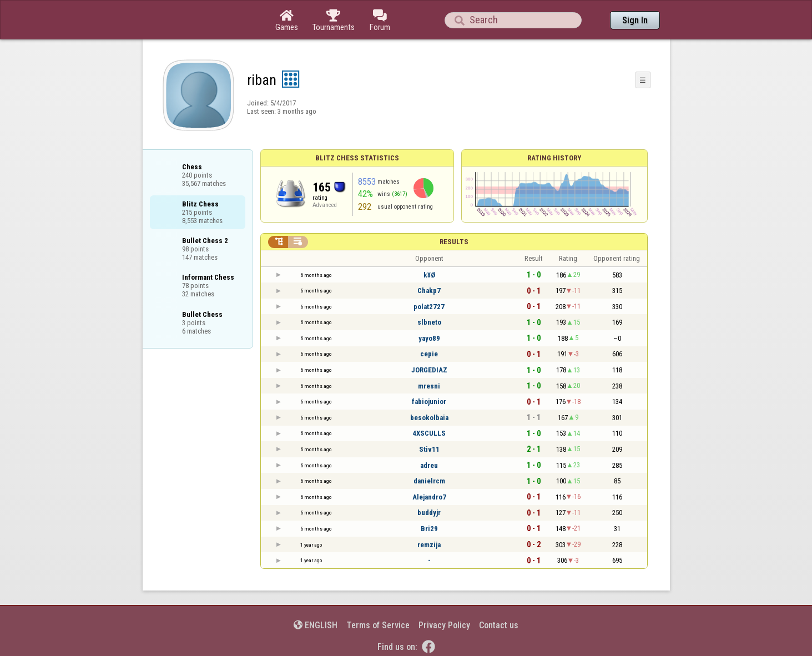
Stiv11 (429, 449)
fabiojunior (429, 402)
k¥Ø (429, 275)
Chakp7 (429, 291)
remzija (429, 545)
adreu (429, 465)
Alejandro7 (429, 497)
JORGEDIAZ (429, 370)
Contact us (499, 625)
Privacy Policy (444, 625)
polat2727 (429, 307)
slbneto (429, 322)
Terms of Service (378, 625)
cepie (429, 354)
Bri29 (429, 529)
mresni (429, 386)
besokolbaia (429, 418)
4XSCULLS (429, 433)
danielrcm (429, 481)
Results (454, 242)
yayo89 (429, 338)
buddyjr (429, 513)
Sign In (635, 20)
